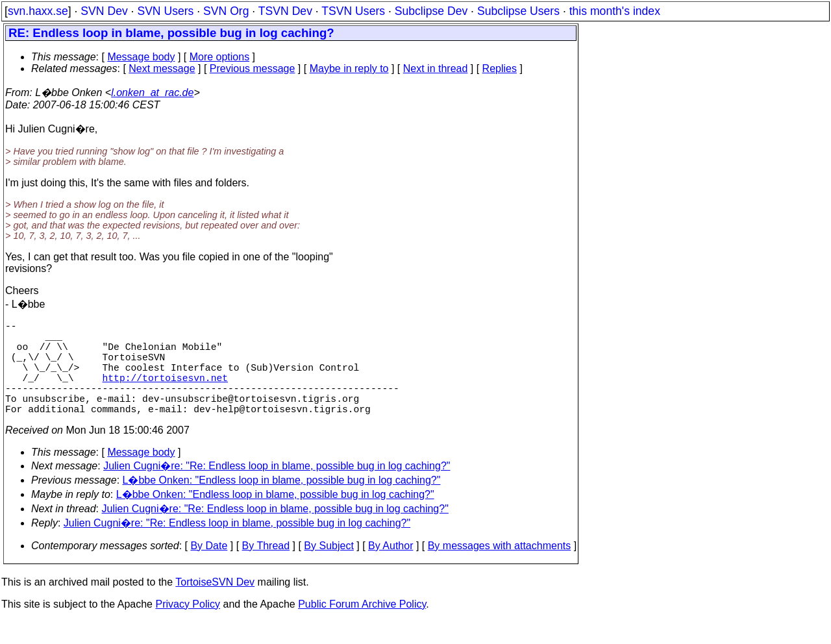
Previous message (253, 68)
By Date (209, 569)
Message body (141, 57)
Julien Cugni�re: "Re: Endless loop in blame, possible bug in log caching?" (277, 489)
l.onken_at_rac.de (152, 93)
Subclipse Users (518, 11)
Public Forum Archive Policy (362, 627)
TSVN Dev (285, 11)
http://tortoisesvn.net (165, 393)
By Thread (266, 569)
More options (220, 57)
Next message (162, 68)
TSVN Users (353, 11)
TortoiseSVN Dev (215, 605)
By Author (391, 569)
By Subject (329, 569)
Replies (500, 68)
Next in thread (436, 68)
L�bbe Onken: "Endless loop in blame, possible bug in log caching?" (282, 503)
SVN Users (165, 11)
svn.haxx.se (38, 11)
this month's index (615, 11)
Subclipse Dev (431, 11)
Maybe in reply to (349, 68)
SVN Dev (104, 11)
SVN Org (226, 11)
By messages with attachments (500, 569)
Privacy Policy (188, 627)
